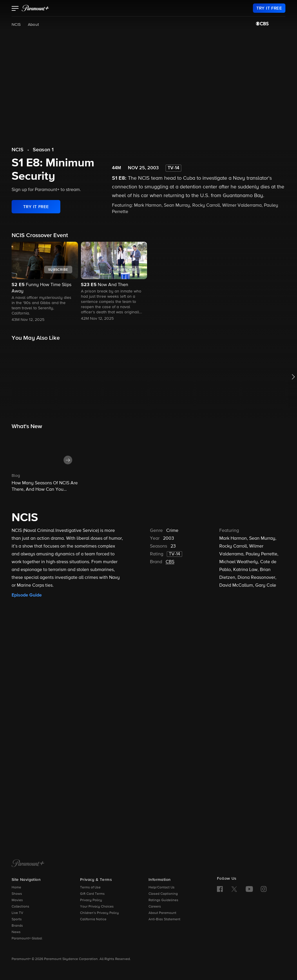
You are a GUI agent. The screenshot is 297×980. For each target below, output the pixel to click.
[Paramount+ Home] (28, 864)
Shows (17, 894)
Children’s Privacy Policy (99, 913)
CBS (170, 562)
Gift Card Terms (92, 894)
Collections (20, 907)
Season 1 (43, 150)
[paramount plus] (35, 8)
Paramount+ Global (27, 939)
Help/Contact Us (162, 888)
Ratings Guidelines (163, 900)
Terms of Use (90, 888)
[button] (15, 9)
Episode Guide (27, 595)
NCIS (16, 25)
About (33, 25)
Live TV (17, 913)
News (16, 932)
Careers (155, 907)
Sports (17, 919)
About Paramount (162, 913)
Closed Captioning (163, 894)
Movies (17, 900)
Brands (17, 926)
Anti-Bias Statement (164, 919)
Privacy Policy (91, 900)
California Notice (93, 919)
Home (16, 888)
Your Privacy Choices (97, 907)
